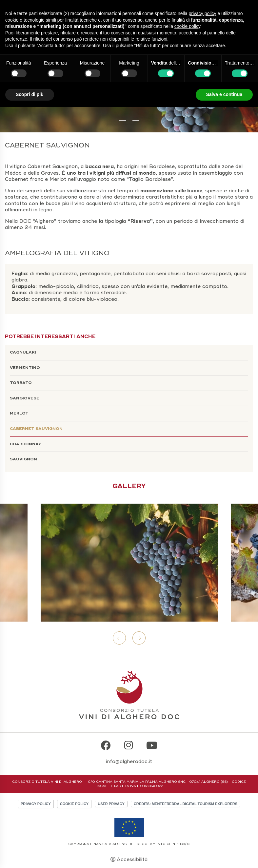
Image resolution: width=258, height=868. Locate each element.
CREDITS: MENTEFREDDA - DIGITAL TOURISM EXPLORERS (186, 804)
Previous (119, 638)
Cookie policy (74, 804)
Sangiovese (25, 398)
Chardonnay (25, 444)
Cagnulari (23, 352)
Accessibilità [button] (132, 859)
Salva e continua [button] (224, 94)
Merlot (19, 413)
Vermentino (25, 368)
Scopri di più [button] (30, 94)
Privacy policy (36, 804)
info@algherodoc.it (129, 762)
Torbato (21, 383)
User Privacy (111, 804)
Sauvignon (23, 459)
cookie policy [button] (187, 26)
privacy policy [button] (203, 13)
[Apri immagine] (129, 563)
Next (139, 638)
